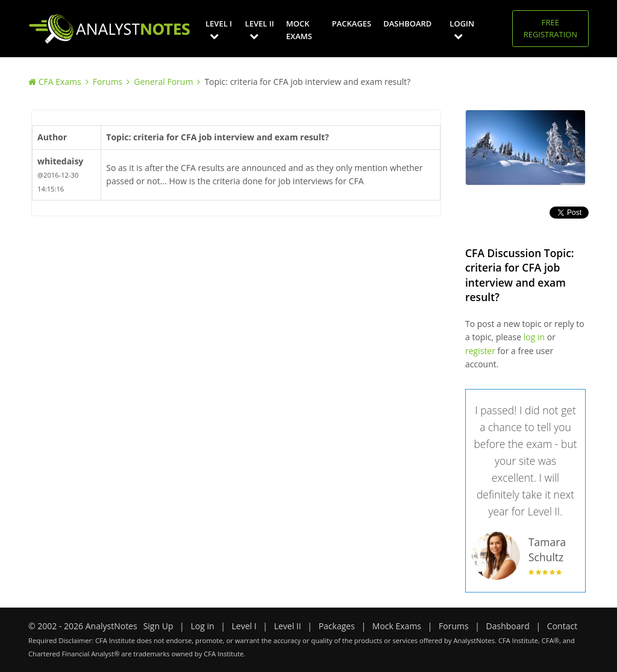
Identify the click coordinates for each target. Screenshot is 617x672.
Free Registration (550, 28)
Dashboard (407, 23)
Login (462, 29)
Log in (202, 626)
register (480, 351)
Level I (219, 29)
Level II (260, 29)
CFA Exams (60, 82)
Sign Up (158, 626)
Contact (562, 626)
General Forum (163, 82)
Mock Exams (299, 30)
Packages (352, 23)
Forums (108, 82)
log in (534, 337)
